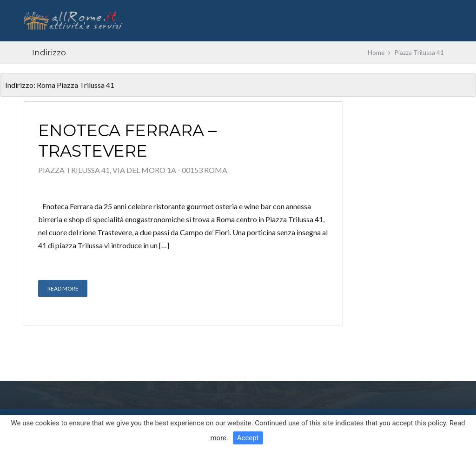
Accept (248, 438)
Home (376, 53)
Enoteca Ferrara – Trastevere (127, 141)
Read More (63, 288)
